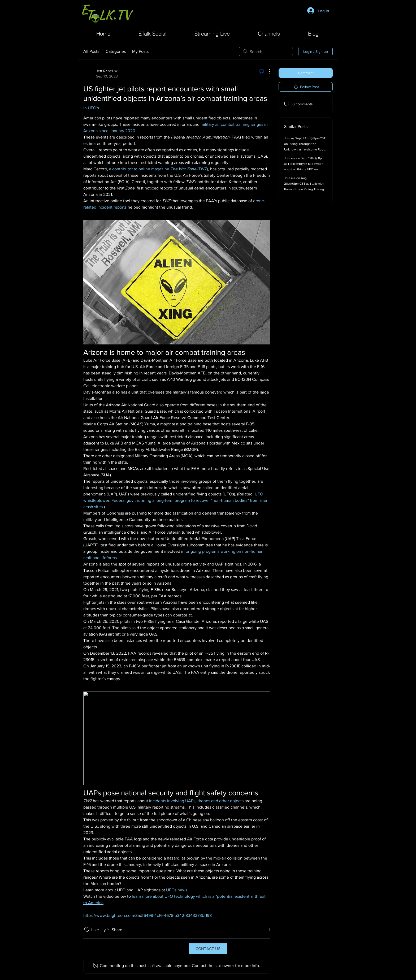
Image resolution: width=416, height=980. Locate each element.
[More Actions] (267, 71)
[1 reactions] (267, 930)
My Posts (140, 51)
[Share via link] (113, 930)
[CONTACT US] (208, 949)
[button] (269, 33)
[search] (266, 51)
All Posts (91, 51)
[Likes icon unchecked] (87, 930)
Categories (116, 51)
